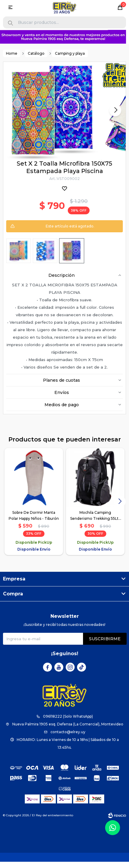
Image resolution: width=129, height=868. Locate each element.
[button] (10, 23)
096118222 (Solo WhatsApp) (68, 717)
